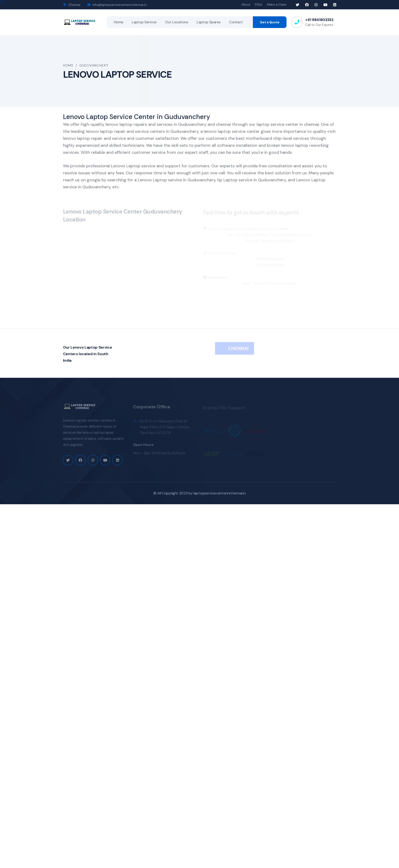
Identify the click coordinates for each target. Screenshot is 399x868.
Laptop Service (144, 22)
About (246, 5)
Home (119, 22)
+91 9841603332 (319, 20)
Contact (236, 22)
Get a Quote (270, 22)
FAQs (259, 5)
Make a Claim (277, 5)
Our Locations (177, 22)
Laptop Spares (208, 22)
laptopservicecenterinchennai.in (219, 493)
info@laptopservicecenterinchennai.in (120, 5)
